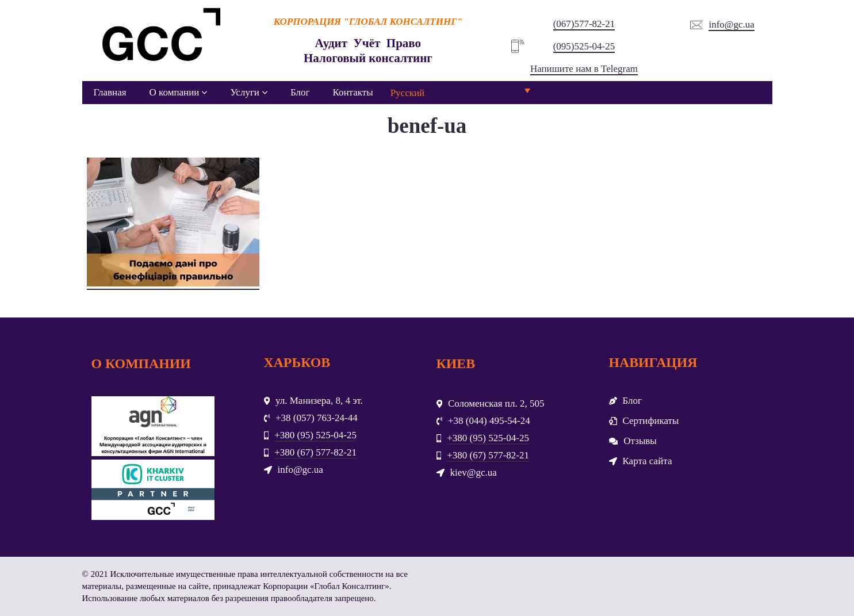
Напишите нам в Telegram (584, 69)
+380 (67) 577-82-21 (315, 452)
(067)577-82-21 (584, 24)
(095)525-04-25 (584, 46)
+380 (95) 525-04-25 (315, 435)
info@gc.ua (731, 24)
